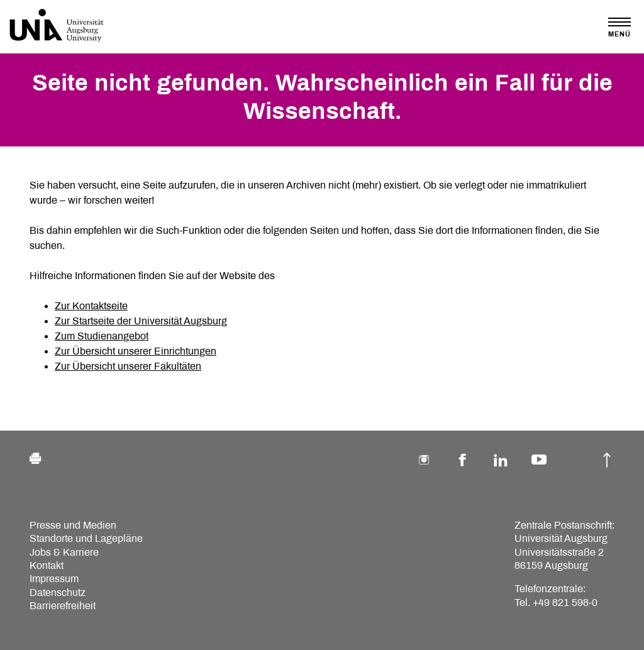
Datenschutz (58, 592)
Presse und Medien (73, 525)
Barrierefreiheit (63, 606)
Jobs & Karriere (64, 552)
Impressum (54, 579)
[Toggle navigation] (619, 27)
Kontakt (47, 565)
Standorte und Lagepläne (86, 538)
